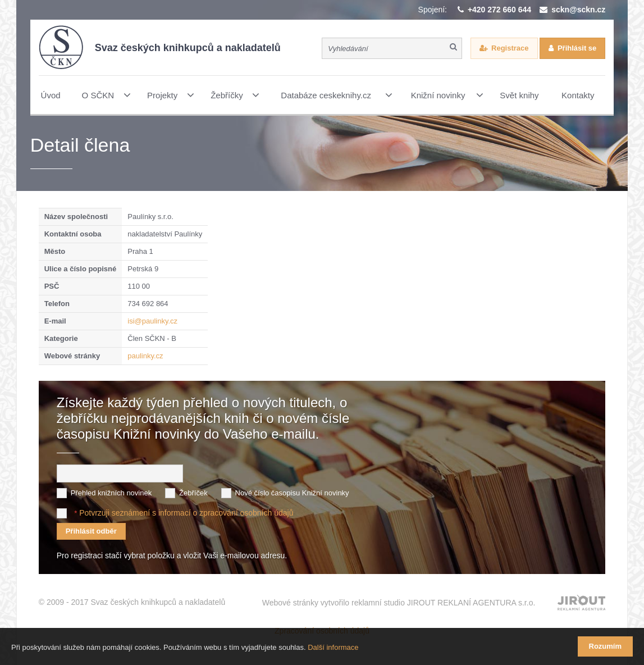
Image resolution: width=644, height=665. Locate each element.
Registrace (510, 48)
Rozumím (606, 646)
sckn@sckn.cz (578, 10)
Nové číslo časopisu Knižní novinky (292, 493)
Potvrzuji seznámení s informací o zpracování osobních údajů (186, 513)
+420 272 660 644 (499, 10)
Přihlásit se (577, 48)
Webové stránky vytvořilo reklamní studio (399, 603)
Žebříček (193, 493)
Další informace (333, 647)
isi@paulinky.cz (152, 321)
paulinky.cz (145, 356)
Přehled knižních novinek (111, 493)
